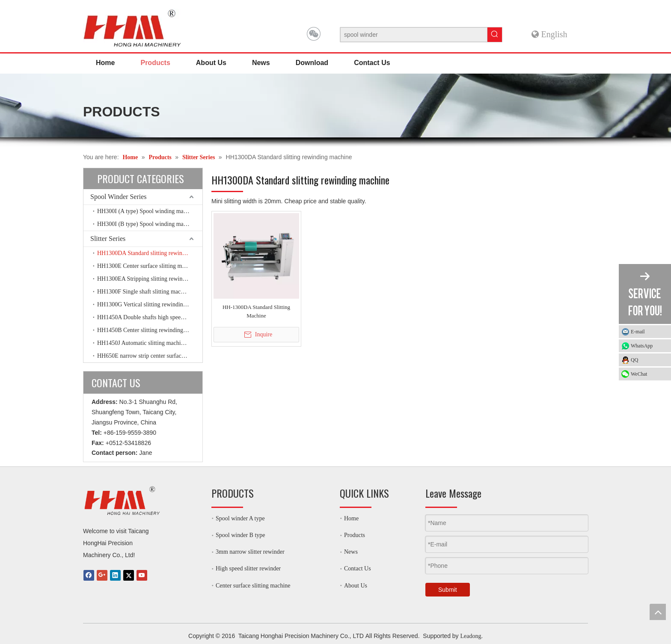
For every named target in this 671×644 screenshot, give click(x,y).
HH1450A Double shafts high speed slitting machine (150, 317)
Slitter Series (108, 239)
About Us (356, 586)
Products (355, 535)
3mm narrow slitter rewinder (250, 552)
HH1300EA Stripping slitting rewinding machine (150, 279)
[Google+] (102, 575)
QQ (634, 360)
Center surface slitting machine (253, 586)
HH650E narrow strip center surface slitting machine (150, 356)
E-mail (638, 332)
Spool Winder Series (119, 197)
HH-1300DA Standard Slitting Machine (256, 311)
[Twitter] (129, 575)
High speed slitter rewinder (248, 568)
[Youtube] (142, 575)
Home (351, 518)
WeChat (639, 374)
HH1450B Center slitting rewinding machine (150, 330)
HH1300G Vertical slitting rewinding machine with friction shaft (150, 304)
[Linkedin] (115, 575)
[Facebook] (89, 575)
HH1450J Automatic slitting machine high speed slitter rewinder (150, 343)
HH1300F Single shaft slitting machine (144, 292)
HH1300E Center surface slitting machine (147, 266)
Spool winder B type (240, 535)
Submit (448, 590)
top (658, 612)
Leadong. (471, 636)
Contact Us (358, 568)
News (351, 552)
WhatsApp (649, 346)
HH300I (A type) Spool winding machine (147, 211)
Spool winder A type (240, 518)
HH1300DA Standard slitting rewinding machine (150, 253)
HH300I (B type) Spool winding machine (147, 224)
